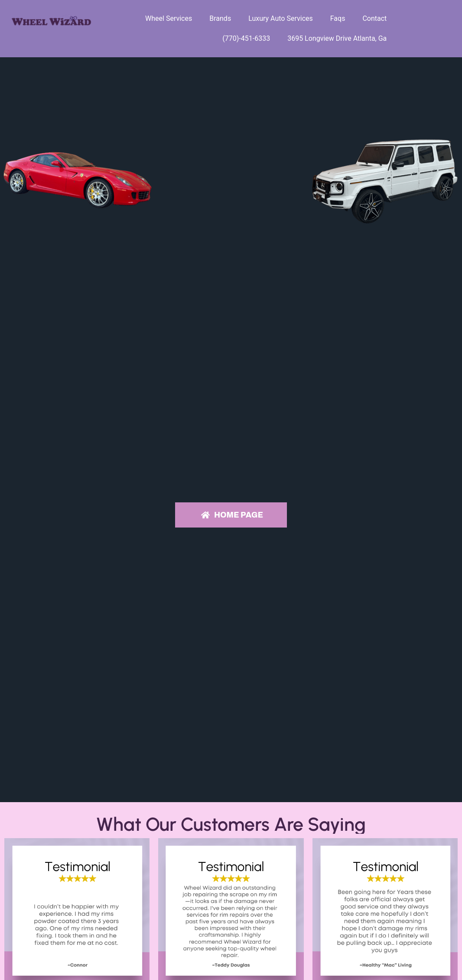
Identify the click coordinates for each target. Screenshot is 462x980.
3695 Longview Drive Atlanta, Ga (337, 38)
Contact (374, 18)
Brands (220, 18)
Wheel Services (169, 18)
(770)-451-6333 (246, 38)
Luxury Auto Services (281, 18)
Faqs (338, 18)
